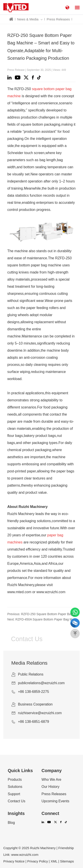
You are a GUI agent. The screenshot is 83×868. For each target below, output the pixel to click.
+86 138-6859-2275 (33, 692)
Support (14, 794)
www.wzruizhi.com (25, 855)
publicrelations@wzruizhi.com (41, 683)
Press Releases (58, 19)
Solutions (15, 787)
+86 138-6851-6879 (33, 722)
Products (15, 780)
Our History (51, 787)
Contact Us (16, 801)
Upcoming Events (55, 801)
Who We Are (52, 780)
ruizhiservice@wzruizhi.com (40, 713)
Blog (11, 823)
